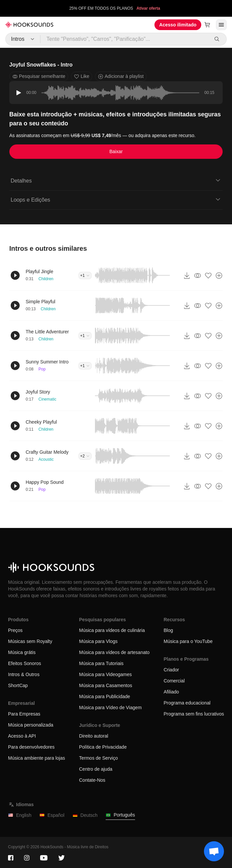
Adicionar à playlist (121, 76)
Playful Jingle (40, 272)
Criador (171, 670)
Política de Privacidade (103, 747)
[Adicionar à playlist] (219, 276)
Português (120, 815)
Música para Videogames (106, 674)
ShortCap (18, 685)
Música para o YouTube (188, 641)
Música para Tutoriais (101, 663)
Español (52, 815)
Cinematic (47, 399)
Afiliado (171, 692)
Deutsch (85, 815)
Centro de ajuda (96, 769)
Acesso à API (22, 736)
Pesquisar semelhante (39, 76)
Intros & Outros (24, 674)
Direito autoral (94, 736)
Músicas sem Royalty (30, 641)
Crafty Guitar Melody (47, 452)
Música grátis (22, 652)
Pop (42, 369)
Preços (15, 630)
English (20, 815)
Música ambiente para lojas (36, 758)
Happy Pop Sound (45, 482)
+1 (85, 276)
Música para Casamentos (106, 685)
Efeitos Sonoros (25, 663)
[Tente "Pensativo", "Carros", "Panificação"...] (125, 39)
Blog (168, 630)
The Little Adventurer (47, 332)
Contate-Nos (92, 780)
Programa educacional (187, 703)
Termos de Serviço (99, 758)
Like (82, 76)
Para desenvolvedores (31, 747)
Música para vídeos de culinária (112, 630)
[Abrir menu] (221, 25)
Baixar (116, 151)
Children (46, 279)
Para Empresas (24, 714)
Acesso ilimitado (178, 25)
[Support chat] (214, 851)
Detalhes (116, 180)
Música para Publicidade (105, 696)
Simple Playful (41, 302)
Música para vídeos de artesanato (114, 652)
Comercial (174, 681)
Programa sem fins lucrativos (194, 714)
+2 (85, 456)
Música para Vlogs (98, 641)
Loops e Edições (116, 199)
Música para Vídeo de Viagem (110, 708)
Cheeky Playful (41, 422)
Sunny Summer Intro (47, 362)
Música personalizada (31, 725)
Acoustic (46, 459)
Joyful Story (38, 392)
